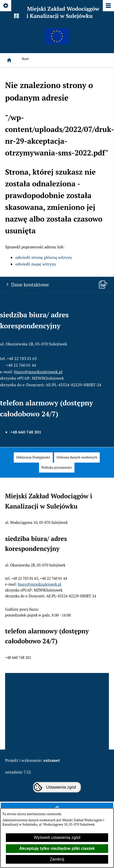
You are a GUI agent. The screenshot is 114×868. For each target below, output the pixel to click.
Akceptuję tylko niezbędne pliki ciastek (57, 848)
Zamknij (57, 859)
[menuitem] (33, 457)
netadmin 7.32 (18, 772)
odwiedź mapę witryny (36, 264)
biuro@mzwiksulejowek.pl (38, 372)
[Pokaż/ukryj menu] (108, 6)
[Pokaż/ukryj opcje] (6, 6)
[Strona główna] (9, 60)
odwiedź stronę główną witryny (44, 257)
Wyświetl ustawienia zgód (57, 837)
